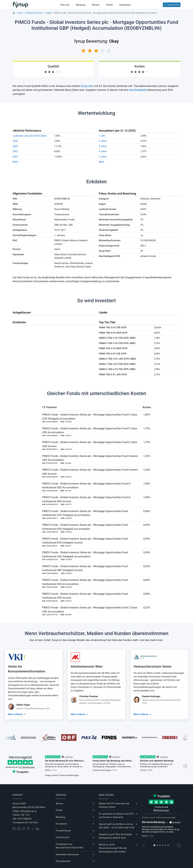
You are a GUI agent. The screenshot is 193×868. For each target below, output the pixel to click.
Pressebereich (63, 861)
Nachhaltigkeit (138, 90)
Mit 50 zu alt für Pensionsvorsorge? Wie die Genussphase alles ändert (113, 848)
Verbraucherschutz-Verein (153, 666)
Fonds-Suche (63, 837)
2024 (15, 146)
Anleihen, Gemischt (34, 13)
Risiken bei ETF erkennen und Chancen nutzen (114, 805)
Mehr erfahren (15, 714)
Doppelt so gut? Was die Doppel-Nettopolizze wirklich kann (116, 836)
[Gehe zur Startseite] (20, 5)
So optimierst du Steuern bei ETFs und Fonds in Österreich (116, 816)
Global (48, 13)
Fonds (20, 13)
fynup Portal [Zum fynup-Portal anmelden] (172, 5)
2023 (15, 151)
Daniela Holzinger (151, 696)
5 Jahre (103, 157)
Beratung (81, 5)
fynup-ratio (87, 86)
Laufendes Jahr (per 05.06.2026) (30, 136)
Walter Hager (23, 705)
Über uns (65, 5)
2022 (15, 157)
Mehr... (16, 162)
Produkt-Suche (63, 831)
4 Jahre (103, 151)
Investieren (125, 5)
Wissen (96, 5)
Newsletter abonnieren (67, 854)
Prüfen (109, 5)
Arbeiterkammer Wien (87, 666)
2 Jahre (103, 141)
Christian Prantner (89, 696)
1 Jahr (102, 136)
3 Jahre (103, 146)
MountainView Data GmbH (70, 848)
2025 (15, 141)
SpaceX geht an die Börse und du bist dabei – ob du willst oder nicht (117, 826)
